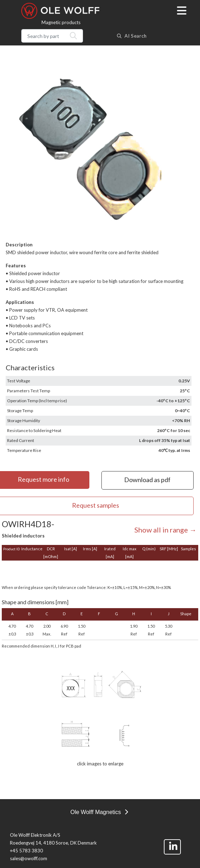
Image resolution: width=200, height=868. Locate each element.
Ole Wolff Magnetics (99, 812)
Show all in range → (165, 530)
